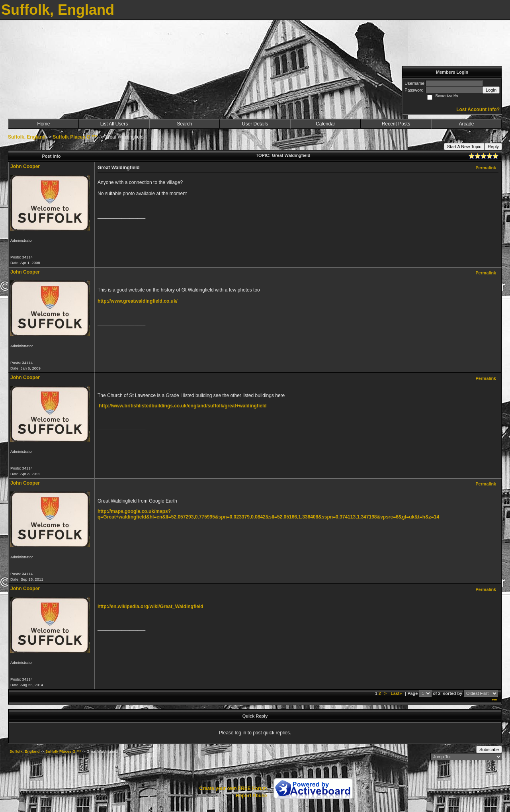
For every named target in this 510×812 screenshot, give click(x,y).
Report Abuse (251, 796)
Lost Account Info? (478, 110)
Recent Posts (396, 124)
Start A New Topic (464, 147)
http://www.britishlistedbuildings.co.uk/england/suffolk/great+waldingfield (183, 406)
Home (43, 124)
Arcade (466, 124)
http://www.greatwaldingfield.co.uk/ (138, 301)
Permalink (486, 168)
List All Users (114, 124)
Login (491, 90)
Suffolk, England (27, 137)
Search (184, 124)
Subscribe (489, 749)
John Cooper (25, 166)
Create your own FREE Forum (233, 789)
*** (494, 700)
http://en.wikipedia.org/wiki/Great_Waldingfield (150, 607)
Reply (493, 147)
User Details (255, 124)
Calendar (325, 124)
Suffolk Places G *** (75, 137)
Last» (397, 693)
